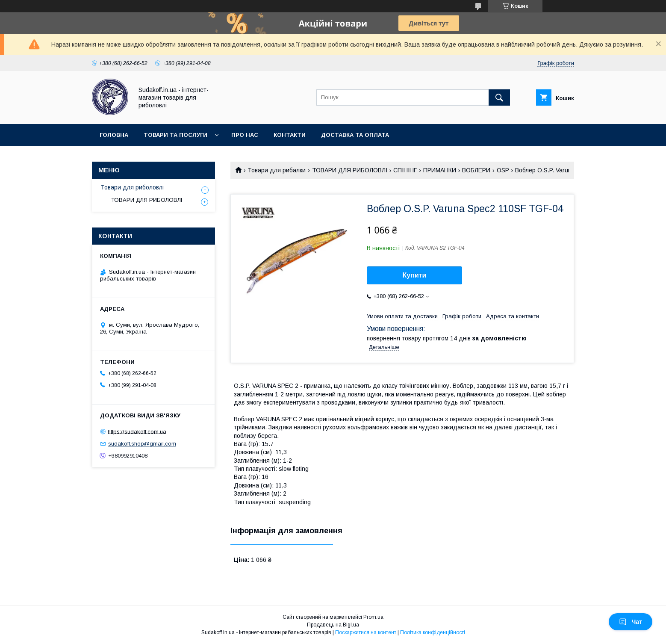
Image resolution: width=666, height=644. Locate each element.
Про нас (245, 135)
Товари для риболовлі (132, 187)
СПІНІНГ (405, 170)
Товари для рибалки (277, 170)
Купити (415, 275)
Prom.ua (373, 617)
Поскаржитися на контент (366, 632)
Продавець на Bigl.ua (333, 625)
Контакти (290, 135)
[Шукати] (499, 97)
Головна (114, 135)
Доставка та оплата (355, 135)
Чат (631, 622)
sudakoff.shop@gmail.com (142, 444)
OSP (503, 170)
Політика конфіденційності (433, 632)
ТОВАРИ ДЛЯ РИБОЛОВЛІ (350, 170)
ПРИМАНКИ (440, 170)
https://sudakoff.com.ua (137, 431)
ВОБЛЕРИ (476, 170)
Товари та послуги (175, 135)
